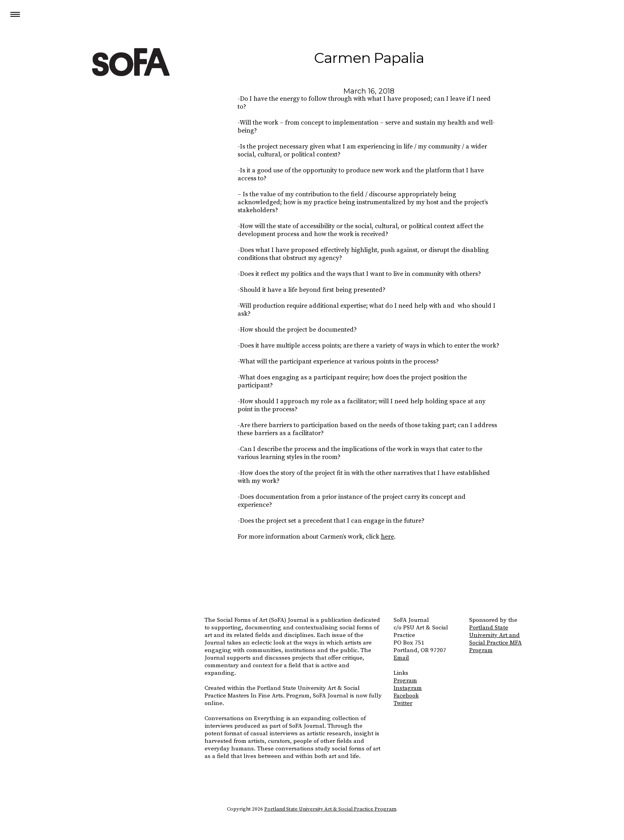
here (387, 537)
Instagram (408, 688)
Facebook (406, 696)
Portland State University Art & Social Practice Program (330, 809)
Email (401, 658)
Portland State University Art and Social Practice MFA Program (495, 639)
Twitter (403, 703)
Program (405, 681)
